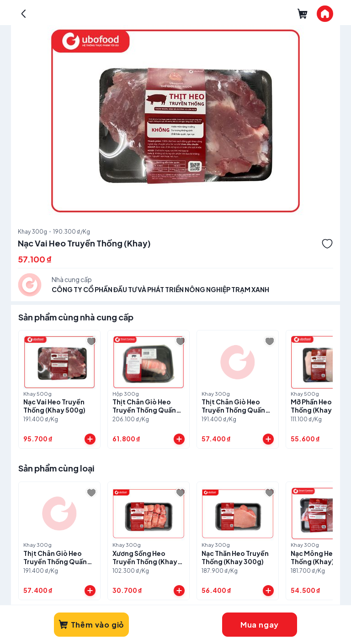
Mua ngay (260, 625)
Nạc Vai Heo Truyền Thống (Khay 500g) (54, 406)
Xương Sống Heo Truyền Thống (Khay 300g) (145, 561)
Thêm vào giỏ (91, 625)
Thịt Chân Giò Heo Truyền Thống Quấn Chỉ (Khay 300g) (233, 410)
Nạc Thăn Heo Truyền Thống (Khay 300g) (235, 557)
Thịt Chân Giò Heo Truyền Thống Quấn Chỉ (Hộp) (144, 410)
